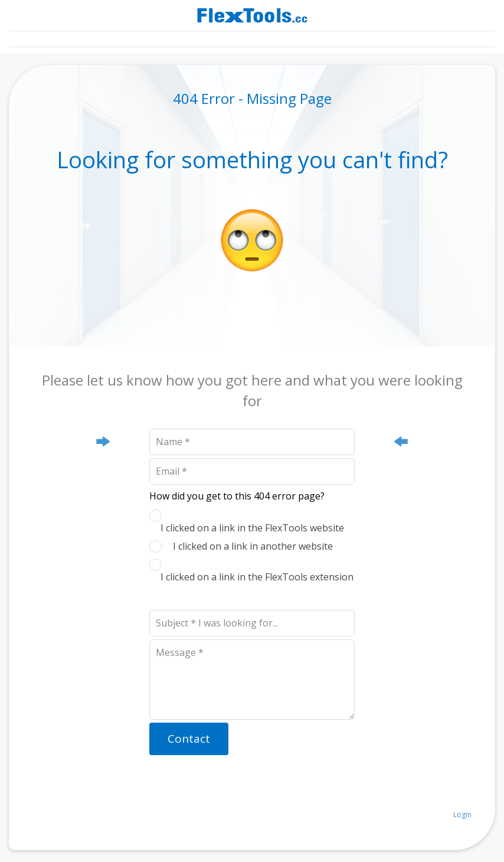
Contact (189, 739)
